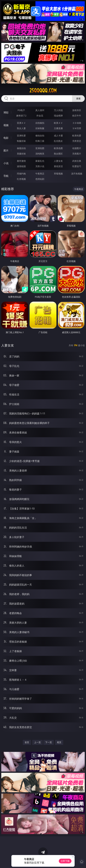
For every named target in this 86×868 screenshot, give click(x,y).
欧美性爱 (77, 136)
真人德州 (40, 110)
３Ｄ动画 (77, 123)
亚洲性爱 (21, 136)
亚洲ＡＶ (21, 123)
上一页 (37, 742)
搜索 (78, 98)
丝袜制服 (40, 128)
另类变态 (77, 141)
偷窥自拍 (21, 148)
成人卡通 (58, 136)
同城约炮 (21, 174)
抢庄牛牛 (77, 116)
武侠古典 (77, 161)
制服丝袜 (21, 141)
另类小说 (40, 166)
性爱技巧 (77, 166)
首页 (27, 742)
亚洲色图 (40, 148)
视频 (6, 125)
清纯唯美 (40, 154)
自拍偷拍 (40, 123)
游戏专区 (77, 110)
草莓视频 (58, 174)
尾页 (59, 742)
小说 (6, 163)
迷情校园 (21, 166)
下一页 (49, 742)
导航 (6, 176)
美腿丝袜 (21, 154)
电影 (6, 138)
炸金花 (40, 116)
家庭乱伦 (40, 161)
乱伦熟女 (58, 141)
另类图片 (77, 154)
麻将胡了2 (21, 116)
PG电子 (21, 110)
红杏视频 (21, 179)
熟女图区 (58, 154)
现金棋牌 (58, 116)
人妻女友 (58, 161)
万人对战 (58, 110)
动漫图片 (77, 148)
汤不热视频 (77, 174)
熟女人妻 (21, 128)
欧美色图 (58, 148)
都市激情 (21, 161)
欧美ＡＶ (58, 123)
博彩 (6, 112)
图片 (6, 151)
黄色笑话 (58, 166)
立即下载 (65, 861)
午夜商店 (40, 174)
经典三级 (40, 141)
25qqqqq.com (43, 90)
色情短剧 (40, 179)
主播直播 (58, 128)
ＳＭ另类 (77, 128)
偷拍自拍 (40, 136)
